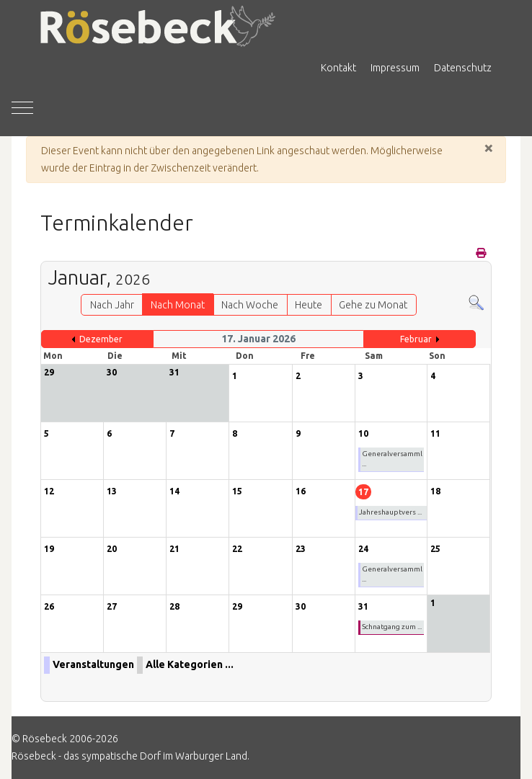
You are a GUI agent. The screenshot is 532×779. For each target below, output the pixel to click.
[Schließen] (489, 148)
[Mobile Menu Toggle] (22, 108)
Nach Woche (250, 305)
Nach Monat (178, 305)
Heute (309, 305)
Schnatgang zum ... (392, 627)
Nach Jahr (112, 305)
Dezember (101, 339)
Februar (416, 339)
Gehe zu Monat (373, 305)
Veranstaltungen (93, 664)
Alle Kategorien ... (190, 664)
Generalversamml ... (392, 459)
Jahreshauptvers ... (390, 512)
